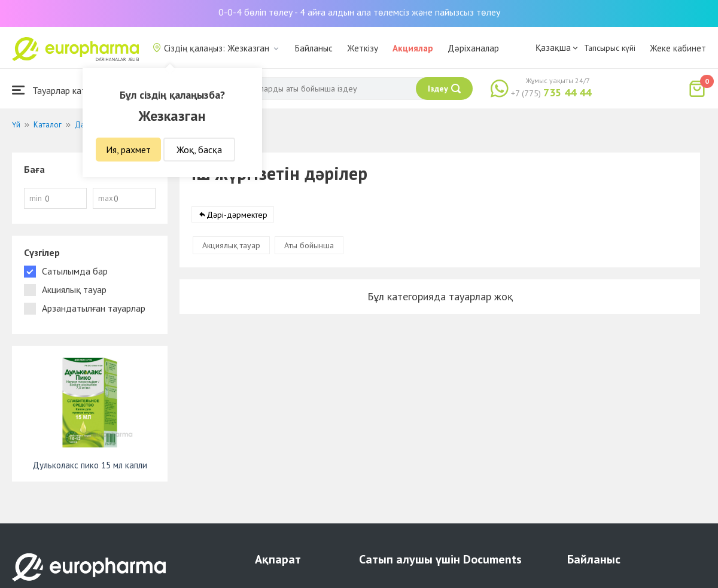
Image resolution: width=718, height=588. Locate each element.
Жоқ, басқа (199, 150)
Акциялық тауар (231, 245)
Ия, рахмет (128, 150)
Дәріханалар (473, 48)
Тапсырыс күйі (610, 48)
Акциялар (413, 48)
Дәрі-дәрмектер (237, 215)
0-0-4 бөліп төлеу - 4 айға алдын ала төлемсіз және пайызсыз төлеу (359, 12)
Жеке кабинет (678, 48)
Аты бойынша (309, 245)
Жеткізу (363, 48)
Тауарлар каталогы (61, 90)
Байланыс (314, 48)
